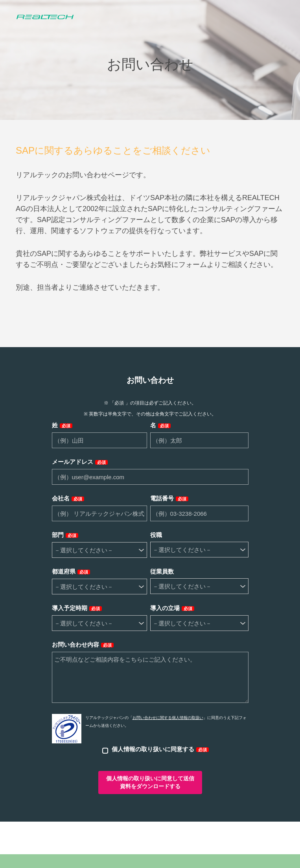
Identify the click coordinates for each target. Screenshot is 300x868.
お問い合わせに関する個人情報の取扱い (168, 718)
